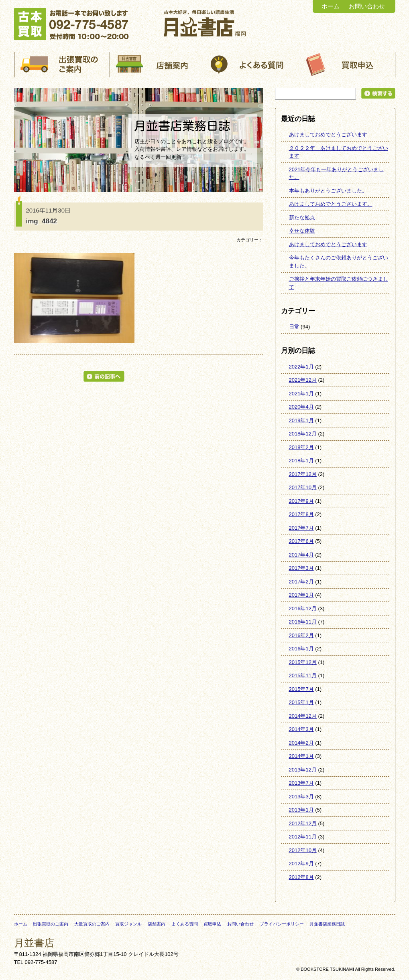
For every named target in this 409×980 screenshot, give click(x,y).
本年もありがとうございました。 (328, 191)
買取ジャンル (128, 924)
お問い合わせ (367, 6)
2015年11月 (303, 675)
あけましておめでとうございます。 (331, 204)
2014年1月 (301, 756)
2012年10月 (303, 850)
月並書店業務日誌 (327, 924)
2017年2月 (301, 582)
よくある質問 (185, 924)
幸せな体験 (302, 231)
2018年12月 (303, 434)
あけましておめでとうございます (328, 135)
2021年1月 (301, 394)
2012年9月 (301, 864)
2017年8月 (301, 514)
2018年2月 (301, 447)
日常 (294, 327)
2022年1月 (301, 367)
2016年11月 (303, 622)
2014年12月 (303, 716)
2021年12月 (303, 380)
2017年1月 (301, 595)
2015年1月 (301, 702)
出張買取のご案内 (51, 924)
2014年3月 (301, 729)
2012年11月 (303, 837)
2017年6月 (301, 541)
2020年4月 (301, 407)
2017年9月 (301, 501)
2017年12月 (303, 474)
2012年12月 (303, 823)
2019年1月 (301, 420)
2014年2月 (301, 743)
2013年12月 (303, 770)
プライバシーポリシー (282, 924)
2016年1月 (301, 649)
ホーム (331, 6)
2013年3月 (301, 797)
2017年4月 (301, 555)
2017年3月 (301, 568)
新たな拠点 (302, 218)
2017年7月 (301, 528)
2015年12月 (303, 662)
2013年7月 (301, 783)
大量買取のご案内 (92, 924)
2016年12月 (303, 608)
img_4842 (42, 221)
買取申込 (212, 924)
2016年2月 (301, 635)
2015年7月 (301, 689)
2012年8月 (301, 877)
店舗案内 (157, 924)
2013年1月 (301, 810)
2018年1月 (301, 461)
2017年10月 (303, 487)
